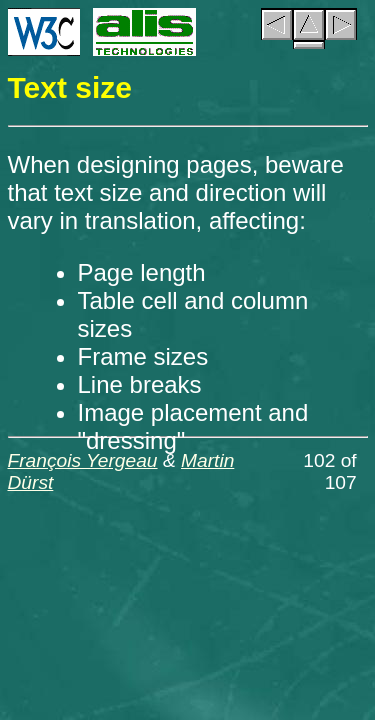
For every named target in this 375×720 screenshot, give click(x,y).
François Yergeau (83, 460)
